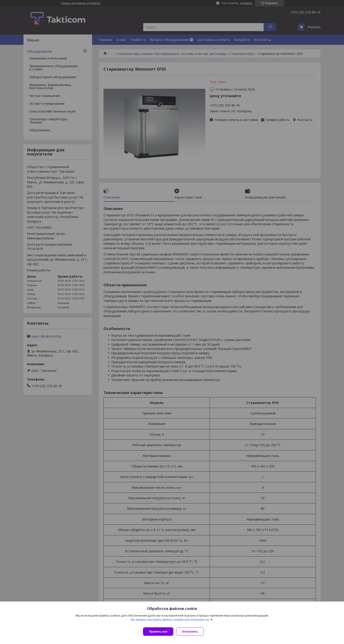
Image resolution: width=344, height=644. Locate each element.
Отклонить (192, 632)
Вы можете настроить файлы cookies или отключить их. (170, 621)
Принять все (158, 632)
